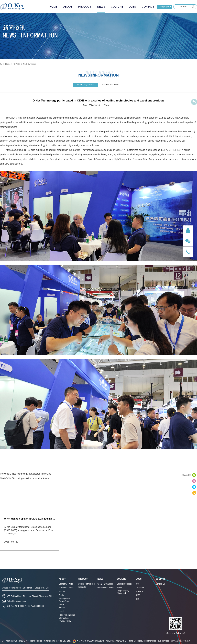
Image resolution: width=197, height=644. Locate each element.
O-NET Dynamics (28, 64)
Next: (25, 478)
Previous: (26, 474)
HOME (53, 7)
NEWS (16, 64)
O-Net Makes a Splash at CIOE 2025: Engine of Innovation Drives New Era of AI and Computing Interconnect (30, 519)
